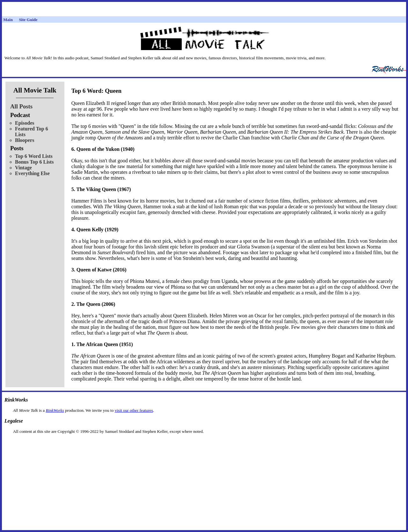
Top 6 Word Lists (34, 156)
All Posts (21, 106)
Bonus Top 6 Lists (34, 162)
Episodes (25, 123)
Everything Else (32, 173)
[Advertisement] (204, 444)
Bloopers (25, 140)
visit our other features (134, 410)
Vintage (23, 168)
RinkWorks (55, 410)
